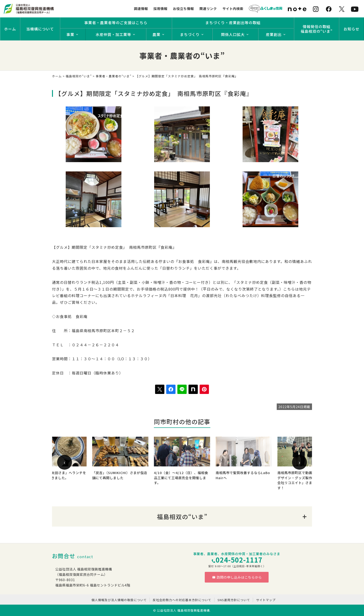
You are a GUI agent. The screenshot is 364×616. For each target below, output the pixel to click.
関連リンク (208, 8)
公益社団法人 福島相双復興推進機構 (183, 610)
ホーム (10, 29)
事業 (70, 34)
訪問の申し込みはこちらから (237, 577)
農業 (156, 34)
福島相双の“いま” (79, 76)
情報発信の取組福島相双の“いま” (317, 29)
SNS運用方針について (234, 600)
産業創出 (274, 34)
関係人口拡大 (233, 34)
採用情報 (160, 8)
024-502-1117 (239, 560)
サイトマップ (266, 600)
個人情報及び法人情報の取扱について (119, 600)
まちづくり (190, 34)
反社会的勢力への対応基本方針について (182, 600)
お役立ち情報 (183, 8)
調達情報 (141, 8)
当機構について (40, 29)
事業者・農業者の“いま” (114, 76)
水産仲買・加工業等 (113, 34)
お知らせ (351, 29)
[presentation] (65, 462)
